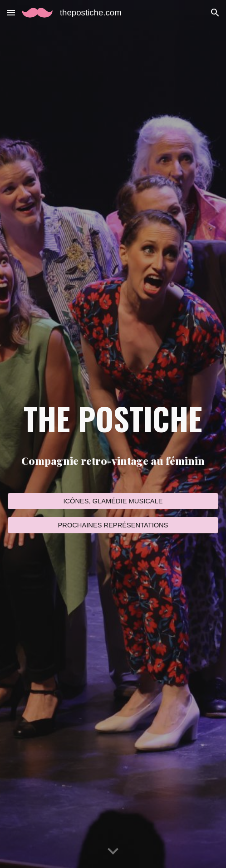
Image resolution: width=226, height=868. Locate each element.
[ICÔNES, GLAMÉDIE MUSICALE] (113, 501)
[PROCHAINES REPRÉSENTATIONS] (113, 525)
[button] (11, 12)
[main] (113, 419)
